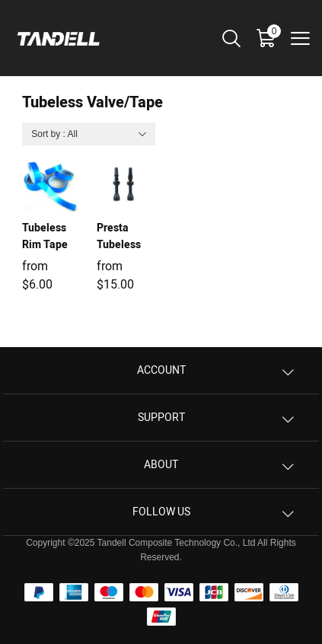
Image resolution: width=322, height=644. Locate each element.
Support (161, 418)
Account (161, 370)
